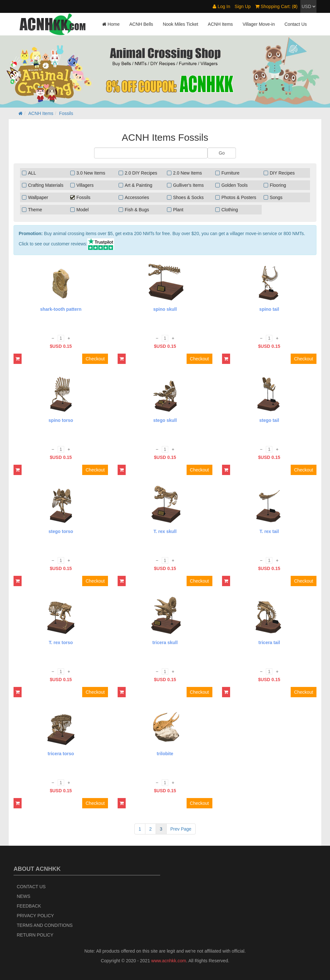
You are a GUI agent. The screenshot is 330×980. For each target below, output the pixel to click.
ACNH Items (220, 24)
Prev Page (181, 829)
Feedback (29, 906)
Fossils (66, 113)
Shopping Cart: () (276, 6)
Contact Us (296, 24)
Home (111, 24)
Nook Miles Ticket (180, 24)
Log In (221, 6)
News (24, 896)
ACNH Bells (141, 24)
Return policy (35, 935)
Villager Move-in (259, 24)
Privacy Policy (35, 916)
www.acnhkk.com (169, 961)
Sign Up (243, 6)
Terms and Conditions (45, 925)
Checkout (95, 359)
